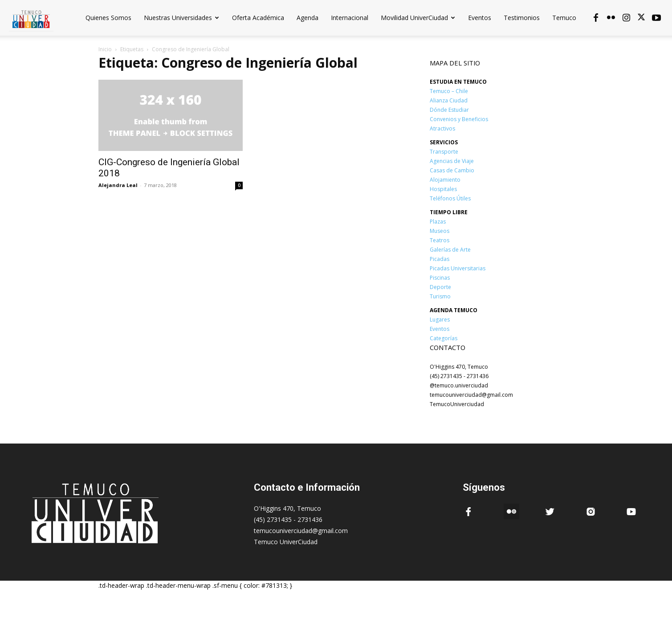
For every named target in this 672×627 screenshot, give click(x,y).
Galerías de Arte (450, 250)
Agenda (307, 18)
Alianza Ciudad (449, 100)
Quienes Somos (108, 18)
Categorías (444, 338)
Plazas (438, 222)
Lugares (440, 320)
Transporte (444, 152)
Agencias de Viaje (452, 161)
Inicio (105, 49)
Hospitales (443, 189)
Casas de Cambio (452, 170)
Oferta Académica (258, 18)
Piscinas (440, 278)
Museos (440, 231)
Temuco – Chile (449, 91)
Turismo (440, 296)
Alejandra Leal (118, 185)
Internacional (350, 18)
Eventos (480, 18)
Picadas (440, 259)
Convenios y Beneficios (459, 119)
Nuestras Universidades (181, 18)
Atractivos (442, 128)
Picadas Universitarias (458, 268)
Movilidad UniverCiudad (418, 18)
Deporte (440, 287)
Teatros (440, 240)
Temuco (564, 18)
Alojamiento (445, 180)
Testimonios (522, 18)
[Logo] (31, 18)
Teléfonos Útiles (450, 198)
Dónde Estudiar (449, 110)
